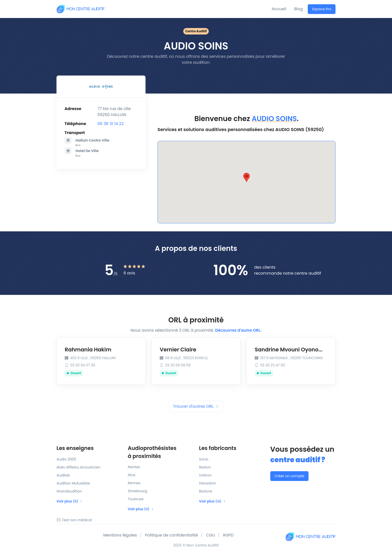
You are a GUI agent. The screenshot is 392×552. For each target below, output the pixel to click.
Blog (299, 9)
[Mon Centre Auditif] (80, 9)
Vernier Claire (178, 350)
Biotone (206, 491)
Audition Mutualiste (73, 483)
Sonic (204, 459)
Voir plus (70, 501)
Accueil (279, 9)
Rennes (134, 483)
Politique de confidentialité (171, 535)
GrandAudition (69, 491)
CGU (210, 535)
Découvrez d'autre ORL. (238, 330)
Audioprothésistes (160, 452)
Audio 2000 (66, 459)
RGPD (228, 535)
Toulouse (136, 499)
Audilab (63, 475)
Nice (131, 475)
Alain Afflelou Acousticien (78, 467)
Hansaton (207, 483)
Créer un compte (289, 476)
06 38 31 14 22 (111, 124)
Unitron (205, 475)
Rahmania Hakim (88, 350)
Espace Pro (322, 9)
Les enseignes (75, 448)
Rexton (205, 467)
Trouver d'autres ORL (196, 406)
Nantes (134, 467)
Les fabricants (218, 448)
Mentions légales (120, 535)
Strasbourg (137, 491)
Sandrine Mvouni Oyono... (289, 350)
